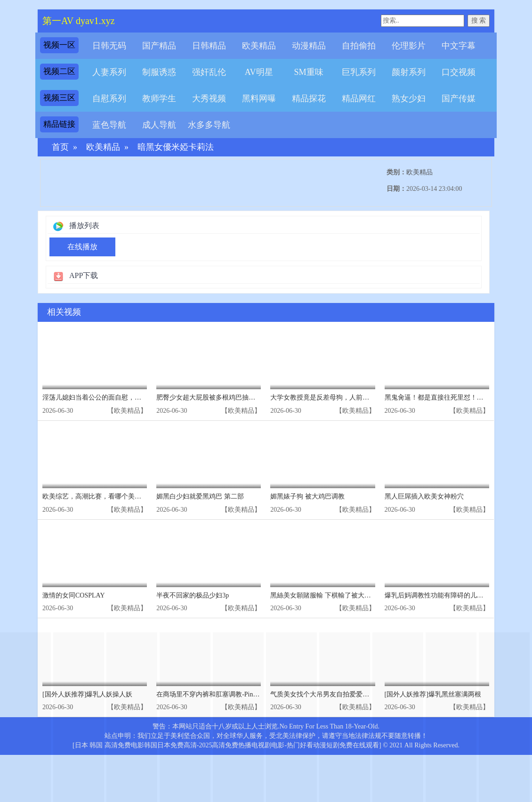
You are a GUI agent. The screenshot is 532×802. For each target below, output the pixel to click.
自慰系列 (109, 98)
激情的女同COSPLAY (74, 595)
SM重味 (308, 72)
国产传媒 (459, 98)
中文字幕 (459, 46)
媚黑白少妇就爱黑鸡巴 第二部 (200, 496)
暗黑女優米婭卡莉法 (176, 147)
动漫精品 (309, 46)
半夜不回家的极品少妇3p (193, 595)
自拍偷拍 (359, 46)
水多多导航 (209, 125)
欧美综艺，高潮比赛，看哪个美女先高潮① (105, 496)
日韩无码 (109, 46)
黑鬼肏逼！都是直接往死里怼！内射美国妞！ (451, 397)
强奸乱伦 (209, 72)
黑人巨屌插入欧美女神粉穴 (424, 496)
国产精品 (159, 46)
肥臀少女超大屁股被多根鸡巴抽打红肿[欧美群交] (228, 397)
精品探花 (309, 98)
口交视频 (459, 72)
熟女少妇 (409, 98)
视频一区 (59, 45)
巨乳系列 (359, 72)
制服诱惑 (159, 72)
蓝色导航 (109, 125)
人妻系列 (109, 72)
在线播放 (82, 247)
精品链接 (59, 124)
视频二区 (59, 71)
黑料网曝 (259, 98)
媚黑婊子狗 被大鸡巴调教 (307, 496)
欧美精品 (259, 46)
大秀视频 (209, 98)
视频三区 (59, 98)
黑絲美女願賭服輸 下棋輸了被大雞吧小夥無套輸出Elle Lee (355, 595)
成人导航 (159, 125)
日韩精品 (209, 46)
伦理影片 (409, 46)
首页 (60, 147)
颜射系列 (409, 72)
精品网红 (359, 98)
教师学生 (159, 98)
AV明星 (259, 72)
